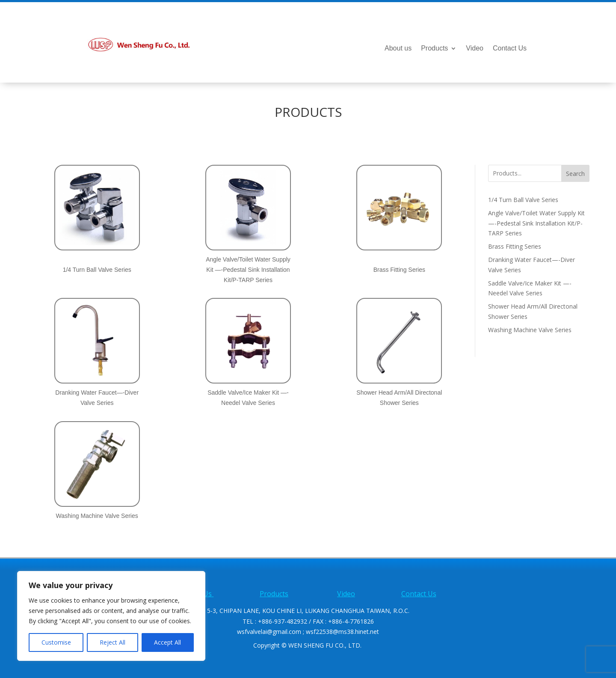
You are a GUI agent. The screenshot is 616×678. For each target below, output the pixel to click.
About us (398, 49)
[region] (111, 616)
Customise (56, 642)
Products (434, 49)
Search (575, 174)
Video (475, 49)
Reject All (113, 642)
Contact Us (510, 49)
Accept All (167, 642)
